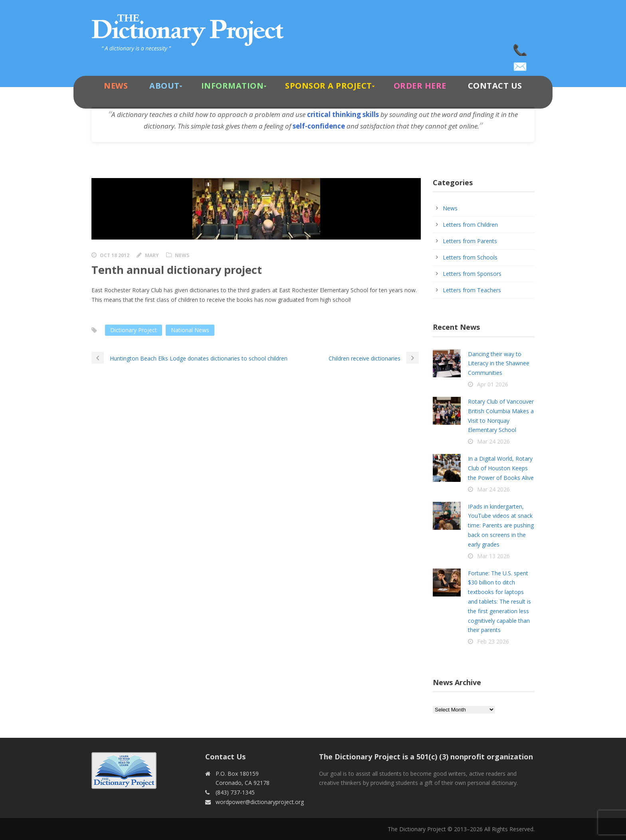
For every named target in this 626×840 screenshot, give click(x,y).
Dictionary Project (134, 330)
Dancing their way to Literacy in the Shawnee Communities (499, 364)
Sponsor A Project (329, 86)
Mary (152, 255)
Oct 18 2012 (115, 255)
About (164, 86)
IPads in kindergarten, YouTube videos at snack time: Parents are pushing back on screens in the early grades (501, 525)
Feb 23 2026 (493, 641)
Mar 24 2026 (493, 441)
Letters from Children (470, 225)
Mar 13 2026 (493, 556)
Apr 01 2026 (493, 384)
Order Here (420, 86)
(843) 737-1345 (521, 48)
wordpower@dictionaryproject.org (521, 64)
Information (233, 86)
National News (190, 330)
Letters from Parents (470, 241)
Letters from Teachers (472, 290)
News (116, 86)
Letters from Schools (470, 257)
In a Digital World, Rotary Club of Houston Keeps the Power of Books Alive (501, 468)
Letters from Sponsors (472, 274)
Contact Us (495, 86)
